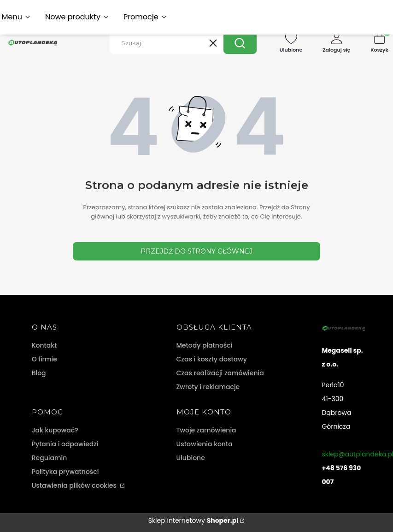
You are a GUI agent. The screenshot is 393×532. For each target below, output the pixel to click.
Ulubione (191, 458)
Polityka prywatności (65, 472)
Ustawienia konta (205, 444)
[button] (240, 43)
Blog (39, 373)
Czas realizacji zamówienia (220, 373)
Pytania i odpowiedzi (65, 444)
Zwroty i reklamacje (208, 387)
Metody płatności (205, 345)
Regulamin (50, 458)
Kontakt (44, 345)
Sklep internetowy (194, 520)
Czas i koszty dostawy (212, 359)
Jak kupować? (55, 430)
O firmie (44, 359)
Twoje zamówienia (206, 430)
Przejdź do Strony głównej (196, 251)
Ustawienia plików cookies (75, 485)
